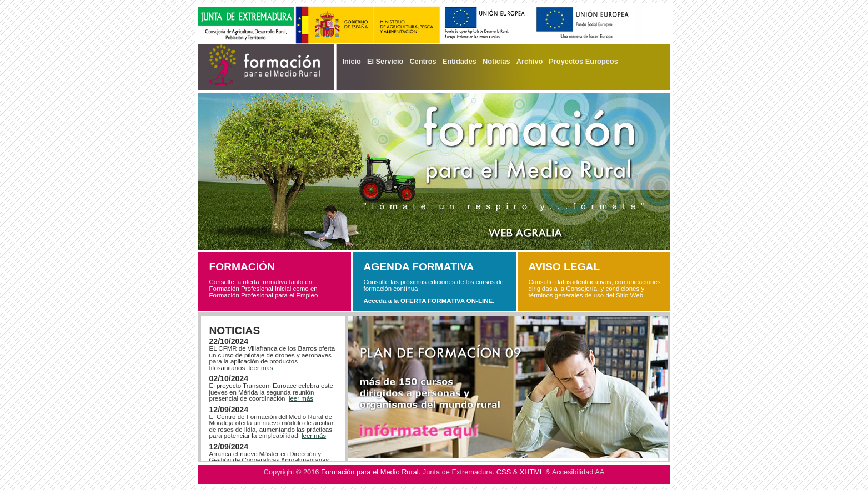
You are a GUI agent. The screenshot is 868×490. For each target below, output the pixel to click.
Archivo (530, 61)
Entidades (460, 61)
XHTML (532, 472)
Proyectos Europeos (583, 61)
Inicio (352, 61)
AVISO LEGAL (565, 267)
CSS (504, 472)
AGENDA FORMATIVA (419, 267)
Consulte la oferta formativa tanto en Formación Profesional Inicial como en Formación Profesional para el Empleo (264, 289)
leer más (261, 368)
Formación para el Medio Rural (370, 472)
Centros (423, 61)
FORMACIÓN (242, 267)
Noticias (496, 61)
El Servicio (385, 61)
